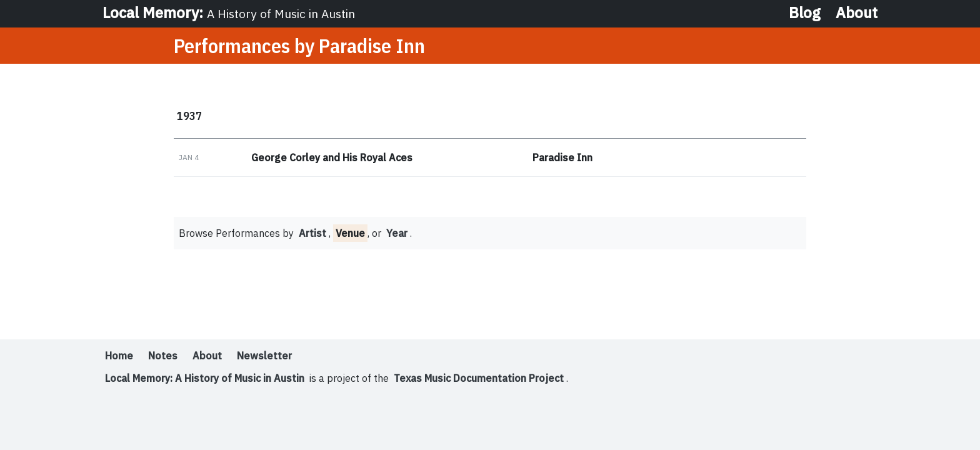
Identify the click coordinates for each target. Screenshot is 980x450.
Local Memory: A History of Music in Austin (205, 378)
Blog (805, 12)
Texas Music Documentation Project (479, 378)
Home (119, 356)
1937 (189, 116)
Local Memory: (229, 12)
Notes (163, 356)
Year (397, 233)
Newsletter (264, 356)
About (857, 12)
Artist (312, 233)
